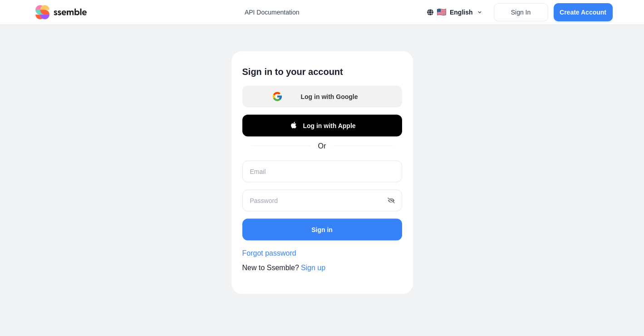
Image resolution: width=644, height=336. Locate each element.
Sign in (322, 229)
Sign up (313, 268)
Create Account (583, 12)
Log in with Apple (322, 126)
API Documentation (272, 12)
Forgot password (269, 253)
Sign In (521, 12)
